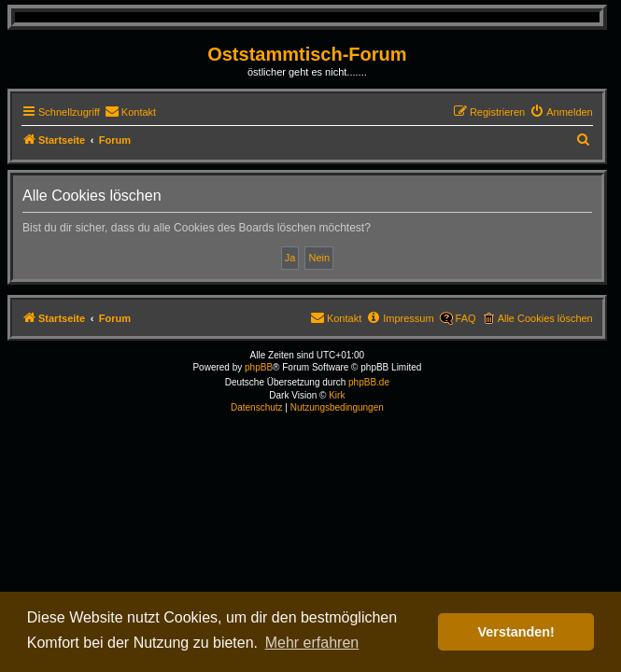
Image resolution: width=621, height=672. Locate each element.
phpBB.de (369, 382)
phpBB (259, 367)
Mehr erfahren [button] (312, 643)
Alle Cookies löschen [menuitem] (545, 318)
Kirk (337, 395)
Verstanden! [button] (516, 632)
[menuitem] (130, 112)
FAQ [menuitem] (466, 318)
